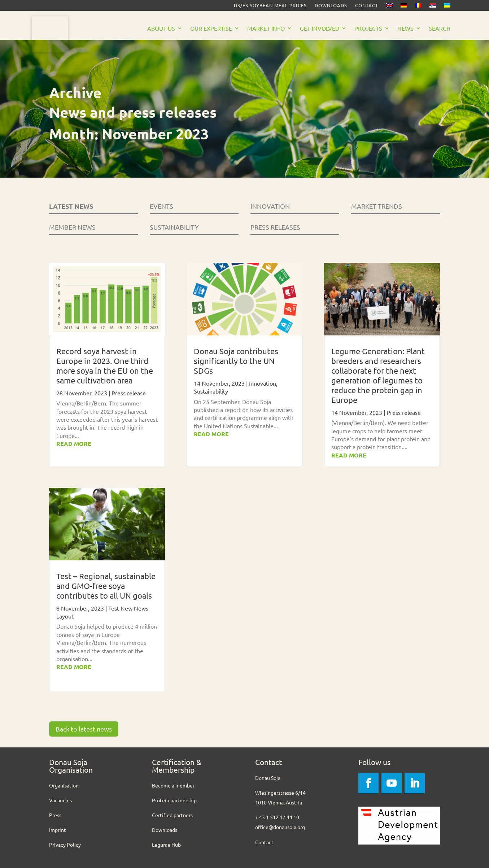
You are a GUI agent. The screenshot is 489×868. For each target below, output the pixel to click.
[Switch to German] (404, 7)
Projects (368, 29)
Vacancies (60, 800)
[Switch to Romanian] (418, 7)
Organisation (64, 785)
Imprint (58, 830)
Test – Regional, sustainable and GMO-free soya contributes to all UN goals (106, 586)
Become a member (173, 785)
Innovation (263, 383)
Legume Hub (166, 845)
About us (161, 29)
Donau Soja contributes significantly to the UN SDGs (236, 361)
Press (55, 815)
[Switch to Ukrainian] (447, 7)
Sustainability (211, 391)
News (405, 29)
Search (440, 29)
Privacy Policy (65, 845)
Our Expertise (211, 29)
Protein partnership (174, 800)
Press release (129, 393)
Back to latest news (84, 729)
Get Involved (320, 29)
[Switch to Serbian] (433, 7)
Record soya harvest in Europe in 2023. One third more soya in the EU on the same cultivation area (105, 366)
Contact (367, 6)
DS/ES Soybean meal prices (270, 6)
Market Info (266, 29)
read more (74, 444)
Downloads (331, 6)
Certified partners (172, 815)
